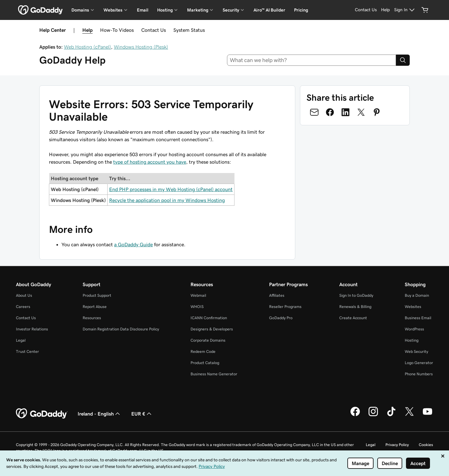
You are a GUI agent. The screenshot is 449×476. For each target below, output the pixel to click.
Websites (413, 307)
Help (87, 30)
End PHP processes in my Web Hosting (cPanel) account (171, 189)
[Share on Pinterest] (377, 112)
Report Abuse (95, 307)
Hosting (412, 340)
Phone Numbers (419, 374)
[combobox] (312, 60)
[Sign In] (405, 10)
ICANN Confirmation (209, 318)
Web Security (416, 351)
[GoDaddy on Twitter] (409, 415)
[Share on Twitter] (361, 112)
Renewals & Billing (355, 307)
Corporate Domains (208, 340)
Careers (23, 307)
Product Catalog (205, 363)
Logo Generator (419, 363)
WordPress (414, 329)
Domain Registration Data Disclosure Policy (121, 329)
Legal (21, 340)
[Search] (403, 60)
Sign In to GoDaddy (356, 295)
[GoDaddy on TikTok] (391, 415)
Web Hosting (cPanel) (87, 47)
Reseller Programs (285, 307)
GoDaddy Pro (281, 318)
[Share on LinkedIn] (345, 112)
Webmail (198, 295)
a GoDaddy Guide (133, 244)
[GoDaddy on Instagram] (373, 415)
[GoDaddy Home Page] (42, 414)
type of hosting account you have (150, 162)
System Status (189, 30)
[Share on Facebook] (330, 112)
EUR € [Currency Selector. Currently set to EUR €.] (142, 414)
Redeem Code (203, 351)
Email (143, 10)
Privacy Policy (397, 445)
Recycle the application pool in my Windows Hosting (167, 200)
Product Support (97, 295)
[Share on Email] (314, 112)
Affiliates (277, 295)
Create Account (353, 318)
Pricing (301, 10)
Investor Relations (32, 329)
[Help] (385, 10)
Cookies (426, 445)
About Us (24, 295)
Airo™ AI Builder (269, 10)
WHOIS (197, 307)
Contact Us (154, 30)
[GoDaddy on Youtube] (427, 415)
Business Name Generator (214, 374)
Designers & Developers (212, 329)
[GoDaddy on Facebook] (355, 415)
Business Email (418, 318)
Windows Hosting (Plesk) (141, 47)
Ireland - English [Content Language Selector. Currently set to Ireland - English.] (99, 414)
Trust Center (27, 351)
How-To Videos (117, 30)
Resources (92, 318)
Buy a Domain (417, 295)
